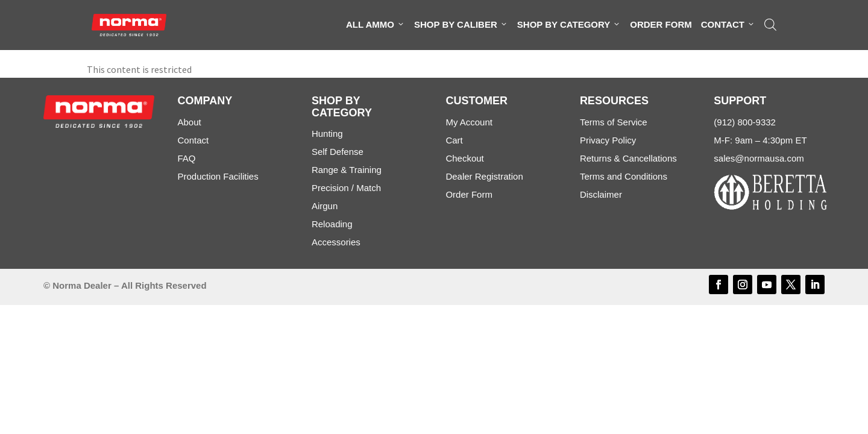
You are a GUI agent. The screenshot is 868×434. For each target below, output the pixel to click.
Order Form (661, 24)
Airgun (325, 206)
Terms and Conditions (624, 176)
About (189, 122)
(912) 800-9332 (745, 122)
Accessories (336, 242)
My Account (469, 122)
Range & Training (347, 170)
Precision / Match (346, 188)
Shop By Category (569, 25)
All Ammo (376, 25)
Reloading (332, 224)
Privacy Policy (608, 140)
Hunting (327, 134)
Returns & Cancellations (628, 158)
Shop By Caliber (461, 25)
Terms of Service (614, 122)
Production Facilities (218, 176)
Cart (454, 140)
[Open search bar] (770, 25)
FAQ (186, 158)
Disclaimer (601, 194)
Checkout (464, 158)
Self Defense (338, 152)
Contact (728, 25)
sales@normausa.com (759, 158)
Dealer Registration (484, 176)
